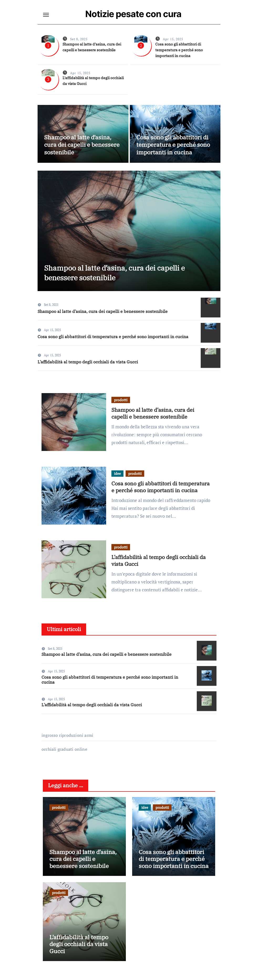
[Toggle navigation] (46, 15)
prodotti (121, 403)
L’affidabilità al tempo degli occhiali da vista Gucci (88, 365)
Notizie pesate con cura (134, 14)
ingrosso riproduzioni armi (67, 738)
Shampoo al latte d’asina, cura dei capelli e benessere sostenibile (82, 145)
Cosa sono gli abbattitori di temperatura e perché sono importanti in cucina (179, 50)
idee (117, 476)
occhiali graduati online (64, 752)
